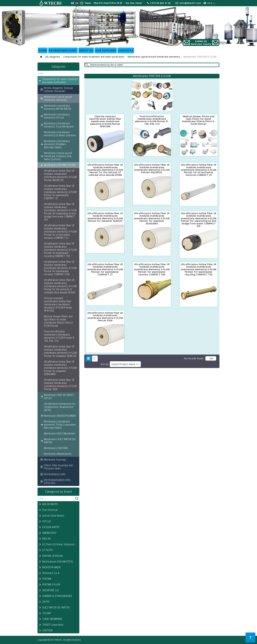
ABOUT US (86, 50)
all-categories (53, 57)
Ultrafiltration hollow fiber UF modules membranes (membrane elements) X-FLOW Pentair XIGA (60, 385)
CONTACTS (126, 50)
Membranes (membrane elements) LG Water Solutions (60, 134)
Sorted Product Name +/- (125, 364)
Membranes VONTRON (56, 448)
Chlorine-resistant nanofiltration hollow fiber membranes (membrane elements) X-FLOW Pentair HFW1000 (58, 304)
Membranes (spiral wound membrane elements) (154, 57)
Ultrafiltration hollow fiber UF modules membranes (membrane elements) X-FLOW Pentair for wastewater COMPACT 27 (60, 192)
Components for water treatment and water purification (94, 57)
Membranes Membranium (58, 454)
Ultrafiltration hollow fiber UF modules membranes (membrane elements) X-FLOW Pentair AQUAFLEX (60, 175)
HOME (43, 50)
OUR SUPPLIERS (106, 50)
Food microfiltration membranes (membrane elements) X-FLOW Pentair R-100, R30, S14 (59, 336)
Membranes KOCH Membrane (60, 434)
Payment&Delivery (63, 50)
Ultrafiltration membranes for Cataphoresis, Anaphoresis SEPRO (60, 407)
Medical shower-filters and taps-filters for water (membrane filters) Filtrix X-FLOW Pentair (59, 321)
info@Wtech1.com (190, 3)
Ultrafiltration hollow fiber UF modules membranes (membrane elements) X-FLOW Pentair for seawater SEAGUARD (60, 368)
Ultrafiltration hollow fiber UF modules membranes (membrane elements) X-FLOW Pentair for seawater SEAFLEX (60, 351)
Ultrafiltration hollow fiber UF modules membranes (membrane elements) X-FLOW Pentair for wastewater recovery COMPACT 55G (60, 268)
